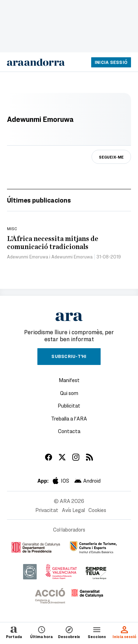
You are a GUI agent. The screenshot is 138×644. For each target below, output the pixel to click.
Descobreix (69, 632)
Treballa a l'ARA (69, 418)
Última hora (41, 632)
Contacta (69, 431)
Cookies (97, 510)
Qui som (69, 393)
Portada (14, 632)
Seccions (97, 632)
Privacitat (47, 510)
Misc (12, 228)
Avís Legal (73, 510)
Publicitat (69, 405)
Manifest (69, 380)
